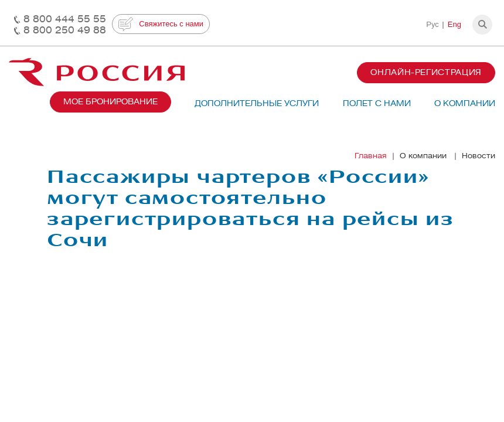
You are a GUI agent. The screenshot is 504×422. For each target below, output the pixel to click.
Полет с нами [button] (377, 103)
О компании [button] (465, 103)
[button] (482, 25)
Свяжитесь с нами (161, 24)
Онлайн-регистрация (426, 72)
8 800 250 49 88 (65, 30)
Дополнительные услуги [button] (257, 103)
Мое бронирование (110, 102)
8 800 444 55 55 (65, 19)
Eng (454, 24)
